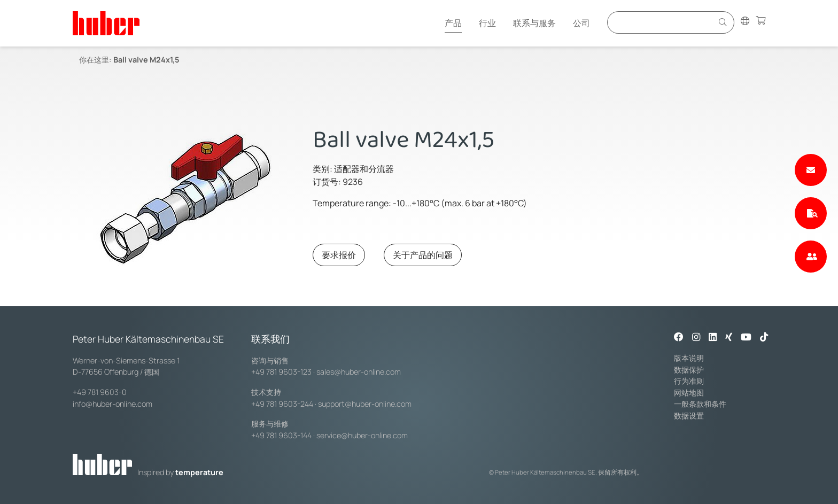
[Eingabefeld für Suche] (662, 22)
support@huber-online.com (365, 404)
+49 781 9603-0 (100, 392)
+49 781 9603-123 (281, 372)
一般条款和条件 (700, 404)
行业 (487, 23)
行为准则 (689, 381)
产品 (453, 23)
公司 (581, 23)
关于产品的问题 (423, 255)
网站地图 (689, 393)
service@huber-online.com (362, 435)
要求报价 (339, 255)
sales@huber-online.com (359, 372)
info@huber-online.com (112, 404)
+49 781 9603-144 (281, 435)
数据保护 (689, 370)
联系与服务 (534, 23)
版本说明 (689, 358)
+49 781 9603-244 (282, 404)
